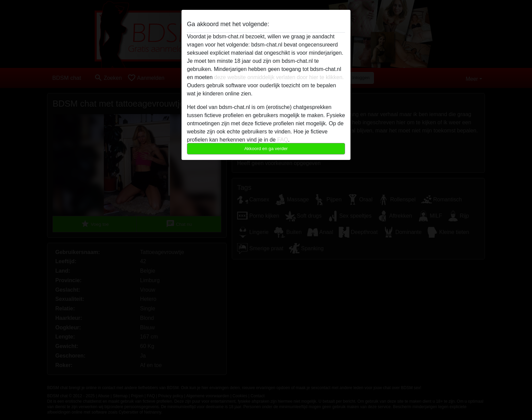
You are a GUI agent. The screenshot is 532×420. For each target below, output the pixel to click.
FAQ (283, 140)
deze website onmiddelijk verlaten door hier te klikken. (279, 77)
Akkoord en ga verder (266, 149)
